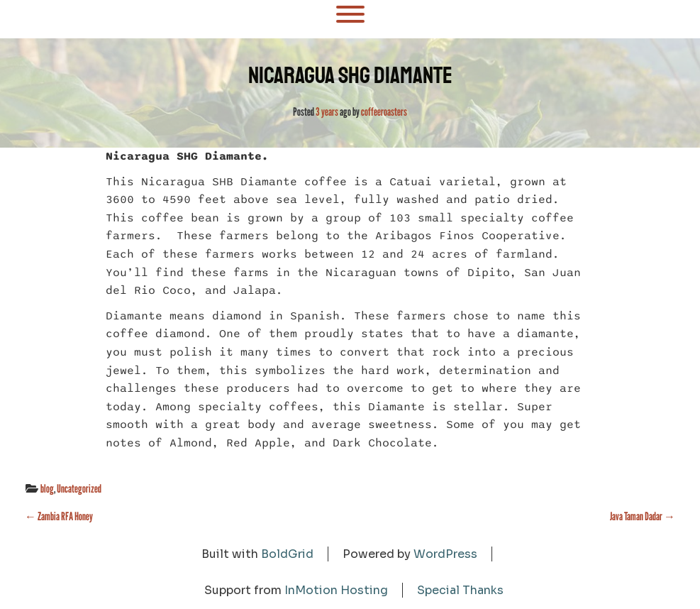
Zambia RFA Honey (59, 516)
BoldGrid (287, 554)
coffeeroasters (384, 112)
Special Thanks (460, 590)
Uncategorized (79, 489)
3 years (327, 112)
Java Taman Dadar (643, 516)
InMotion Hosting (336, 590)
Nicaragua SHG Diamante (350, 76)
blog (47, 489)
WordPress (445, 554)
